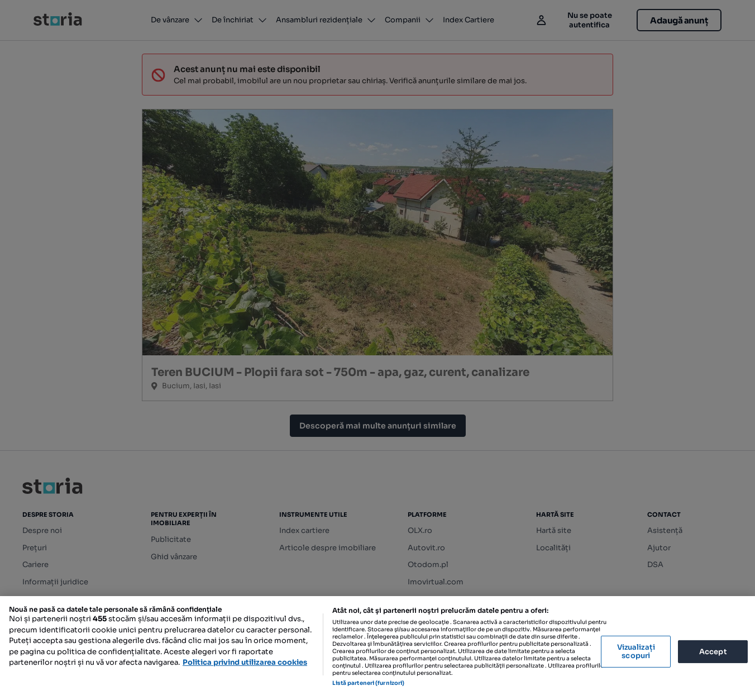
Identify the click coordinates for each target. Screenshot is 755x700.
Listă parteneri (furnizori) (369, 683)
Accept (713, 651)
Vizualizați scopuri (636, 652)
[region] (378, 648)
